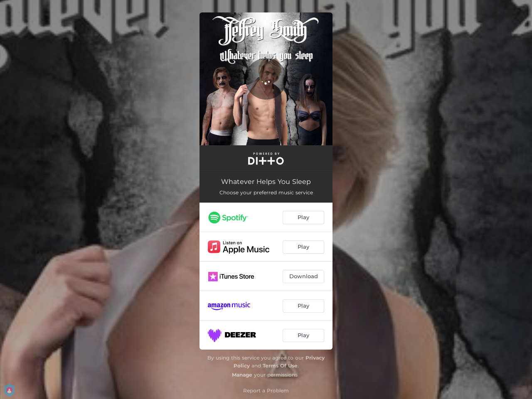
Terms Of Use (280, 366)
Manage (242, 375)
